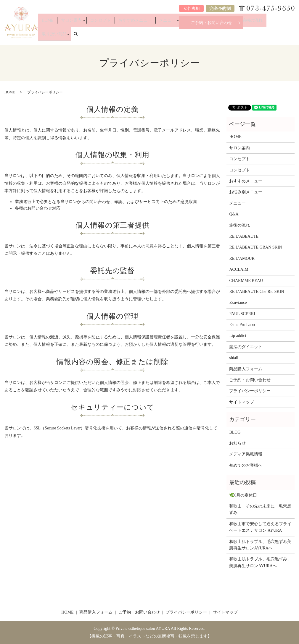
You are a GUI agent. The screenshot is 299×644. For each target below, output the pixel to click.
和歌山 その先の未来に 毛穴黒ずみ (260, 509)
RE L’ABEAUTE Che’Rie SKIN (257, 292)
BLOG (235, 432)
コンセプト (116, 36)
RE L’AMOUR (242, 258)
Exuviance (238, 302)
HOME (70, 36)
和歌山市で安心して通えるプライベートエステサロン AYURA (260, 527)
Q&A (227, 36)
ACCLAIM (239, 269)
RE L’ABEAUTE (244, 236)
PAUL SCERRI (242, 314)
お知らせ (237, 443)
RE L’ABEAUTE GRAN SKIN (255, 247)
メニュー (170, 36)
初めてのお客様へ (246, 465)
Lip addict (238, 336)
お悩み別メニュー (200, 36)
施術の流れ (245, 36)
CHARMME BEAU (246, 281)
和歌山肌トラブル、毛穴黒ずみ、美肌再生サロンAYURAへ (260, 562)
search (293, 36)
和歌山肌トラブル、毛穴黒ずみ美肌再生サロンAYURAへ (260, 545)
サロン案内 (89, 36)
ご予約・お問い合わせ (211, 23)
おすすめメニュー (144, 36)
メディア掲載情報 (246, 454)
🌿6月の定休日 (243, 495)
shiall (234, 358)
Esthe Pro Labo (242, 325)
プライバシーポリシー (250, 391)
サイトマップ (242, 402)
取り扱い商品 (269, 36)
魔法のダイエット (246, 347)
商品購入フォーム (246, 369)
